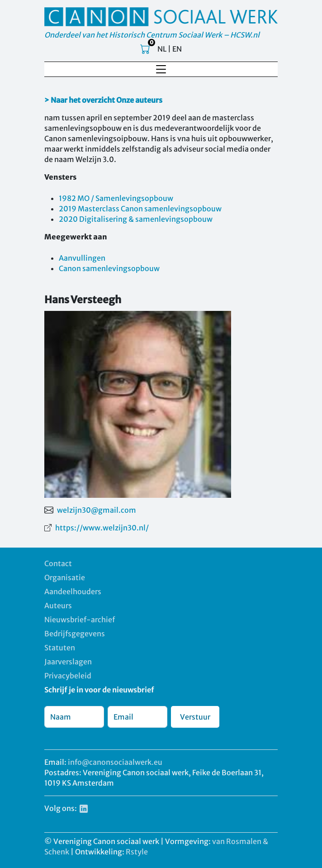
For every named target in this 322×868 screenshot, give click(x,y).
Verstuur (195, 717)
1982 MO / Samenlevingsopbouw (116, 198)
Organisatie (65, 577)
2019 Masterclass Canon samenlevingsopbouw (140, 209)
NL (162, 49)
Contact (58, 563)
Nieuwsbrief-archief (80, 620)
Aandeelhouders (73, 591)
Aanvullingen (82, 258)
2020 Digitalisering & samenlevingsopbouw (136, 219)
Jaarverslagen (68, 662)
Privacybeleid (68, 676)
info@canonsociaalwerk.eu (115, 762)
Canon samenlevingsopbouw (109, 268)
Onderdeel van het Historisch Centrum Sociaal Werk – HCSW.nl (152, 35)
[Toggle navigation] (161, 69)
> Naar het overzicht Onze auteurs (103, 100)
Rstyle (137, 852)
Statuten (60, 648)
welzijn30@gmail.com (97, 510)
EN (177, 49)
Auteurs (58, 606)
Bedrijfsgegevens (75, 634)
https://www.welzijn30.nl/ (102, 528)
